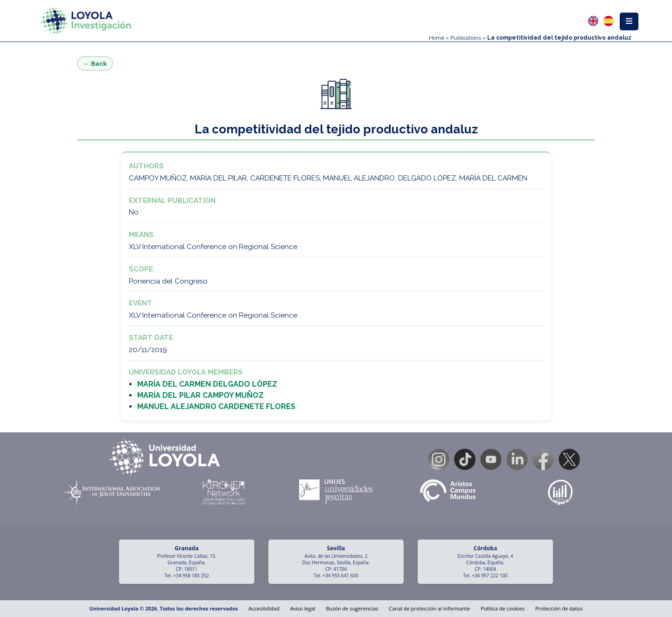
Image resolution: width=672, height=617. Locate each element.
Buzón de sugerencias (352, 608)
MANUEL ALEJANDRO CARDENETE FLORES (216, 406)
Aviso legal (303, 608)
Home (437, 38)
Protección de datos (559, 608)
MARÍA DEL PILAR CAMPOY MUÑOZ (200, 395)
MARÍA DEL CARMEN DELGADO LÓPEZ (207, 384)
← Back (95, 63)
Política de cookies (503, 608)
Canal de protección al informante (429, 608)
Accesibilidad (264, 608)
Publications (466, 38)
